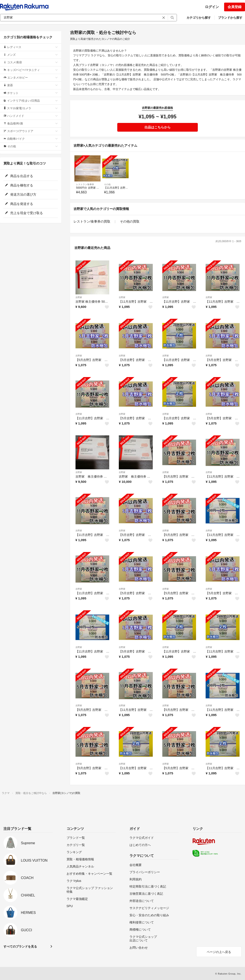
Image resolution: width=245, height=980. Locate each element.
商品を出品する (19, 176)
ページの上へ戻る (219, 952)
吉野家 (79, 297)
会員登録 (235, 7)
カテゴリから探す (199, 18)
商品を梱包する (19, 185)
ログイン (212, 7)
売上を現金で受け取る (24, 213)
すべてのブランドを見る (20, 946)
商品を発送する (19, 204)
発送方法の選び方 (21, 194)
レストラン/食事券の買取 (92, 221)
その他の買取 (130, 221)
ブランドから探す (230, 18)
